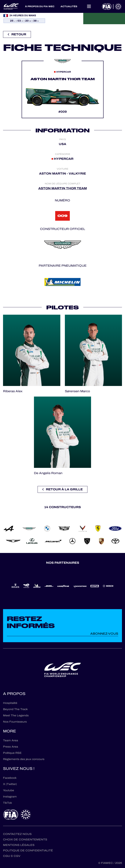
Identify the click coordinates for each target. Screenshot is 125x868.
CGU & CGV (12, 856)
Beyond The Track (15, 709)
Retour (17, 34)
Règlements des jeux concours (24, 759)
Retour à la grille (63, 489)
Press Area (11, 747)
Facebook (10, 778)
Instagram (10, 797)
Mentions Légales (19, 845)
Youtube (9, 790)
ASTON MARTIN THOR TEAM (63, 188)
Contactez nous (17, 834)
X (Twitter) (10, 784)
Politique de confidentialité (28, 851)
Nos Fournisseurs (15, 722)
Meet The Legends (16, 715)
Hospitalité (10, 703)
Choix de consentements (25, 840)
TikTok (7, 803)
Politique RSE (12, 753)
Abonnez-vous (104, 634)
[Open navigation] (89, 6)
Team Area (11, 740)
